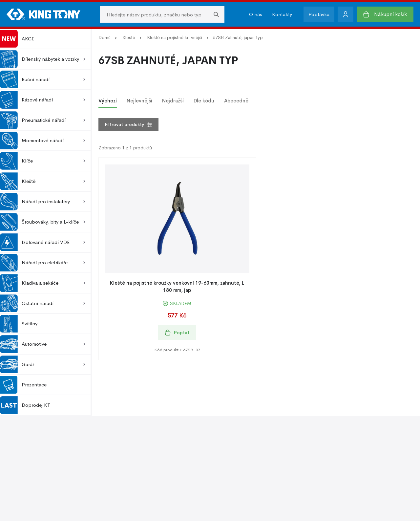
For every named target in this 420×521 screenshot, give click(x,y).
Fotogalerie (226, 457)
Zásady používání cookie (344, 457)
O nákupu (18, 447)
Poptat (177, 333)
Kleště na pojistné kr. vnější (175, 37)
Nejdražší (173, 101)
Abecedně (236, 101)
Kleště (129, 37)
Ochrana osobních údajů (344, 447)
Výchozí (108, 101)
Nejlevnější (139, 101)
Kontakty (282, 14)
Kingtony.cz (61, 507)
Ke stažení (225, 467)
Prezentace (23, 385)
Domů (105, 37)
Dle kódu (204, 101)
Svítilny (19, 324)
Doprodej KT (25, 405)
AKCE (17, 39)
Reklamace (19, 467)
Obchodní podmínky (30, 457)
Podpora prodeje (232, 447)
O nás (256, 14)
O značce (120, 457)
